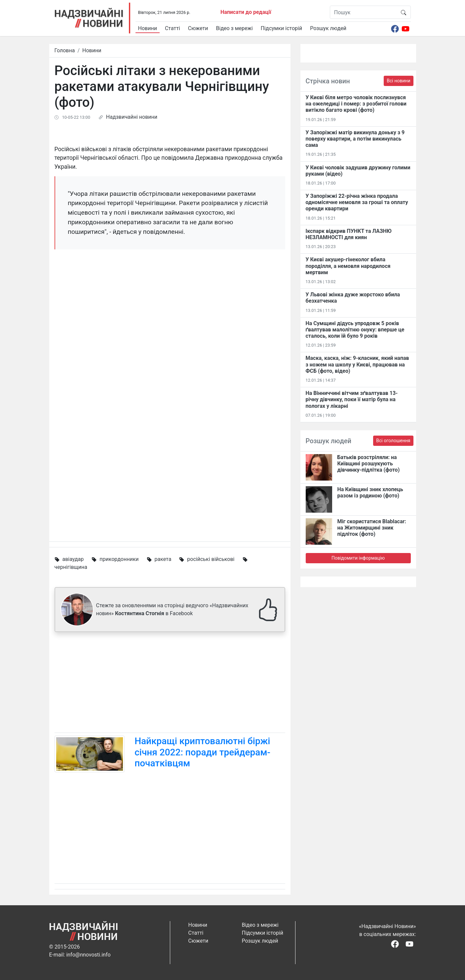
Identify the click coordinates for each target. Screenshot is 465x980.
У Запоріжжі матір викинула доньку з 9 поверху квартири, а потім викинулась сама (355, 139)
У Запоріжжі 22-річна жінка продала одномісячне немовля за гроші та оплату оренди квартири (357, 202)
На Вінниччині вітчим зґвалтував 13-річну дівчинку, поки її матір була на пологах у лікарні (352, 399)
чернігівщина (71, 567)
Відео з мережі (234, 28)
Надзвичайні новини (132, 117)
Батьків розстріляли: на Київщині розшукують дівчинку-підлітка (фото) (369, 464)
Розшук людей (328, 28)
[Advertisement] (170, 684)
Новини (148, 28)
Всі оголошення (393, 441)
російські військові (211, 559)
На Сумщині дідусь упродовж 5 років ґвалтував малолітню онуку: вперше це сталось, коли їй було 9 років (355, 330)
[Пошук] (363, 12)
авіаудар (73, 559)
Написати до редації (246, 12)
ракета (163, 559)
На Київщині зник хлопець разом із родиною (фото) (370, 492)
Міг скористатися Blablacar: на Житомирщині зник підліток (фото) (372, 528)
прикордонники (119, 559)
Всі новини (398, 81)
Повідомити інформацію (358, 558)
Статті (173, 28)
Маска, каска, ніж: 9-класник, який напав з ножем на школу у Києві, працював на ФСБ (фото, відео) (357, 364)
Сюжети (198, 28)
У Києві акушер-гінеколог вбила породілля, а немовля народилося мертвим (348, 266)
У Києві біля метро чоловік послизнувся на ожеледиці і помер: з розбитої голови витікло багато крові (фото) (356, 104)
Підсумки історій (282, 28)
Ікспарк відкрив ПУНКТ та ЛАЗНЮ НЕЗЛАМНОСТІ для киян (349, 234)
